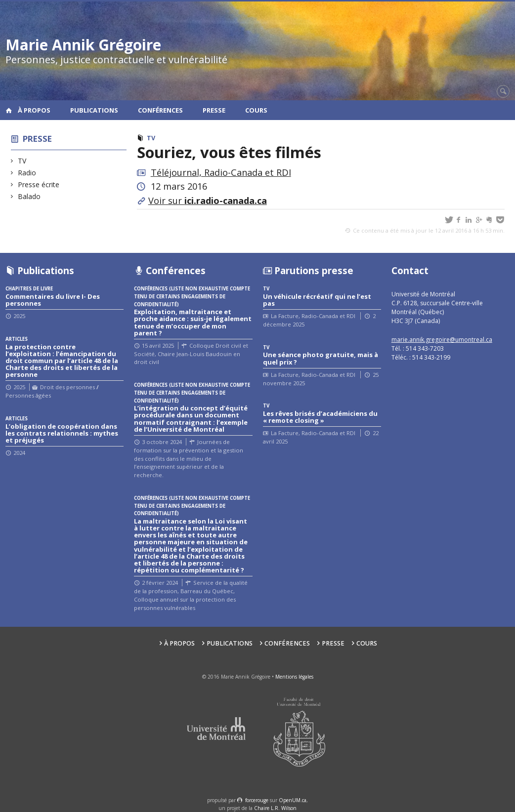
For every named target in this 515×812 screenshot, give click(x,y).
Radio (27, 173)
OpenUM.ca (293, 800)
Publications (94, 110)
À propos (34, 110)
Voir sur (208, 201)
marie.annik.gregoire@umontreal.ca (442, 340)
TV (22, 161)
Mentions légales (294, 677)
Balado (29, 196)
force (257, 800)
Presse (214, 110)
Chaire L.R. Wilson (275, 808)
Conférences (160, 110)
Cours (256, 110)
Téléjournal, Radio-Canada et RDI (221, 172)
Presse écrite (39, 184)
